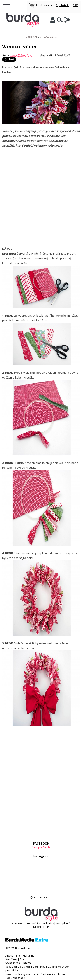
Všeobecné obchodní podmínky (25, 967)
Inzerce (27, 963)
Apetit (9, 956)
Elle (18, 956)
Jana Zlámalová (21, 55)
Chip (23, 959)
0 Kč (75, 5)
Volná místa (13, 963)
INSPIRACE (31, 37)
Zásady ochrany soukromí (22, 974)
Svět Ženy (11, 959)
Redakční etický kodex (40, 923)
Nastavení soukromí (53, 974)
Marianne (29, 956)
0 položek (62, 5)
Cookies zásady (15, 978)
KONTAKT (18, 923)
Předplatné (63, 923)
